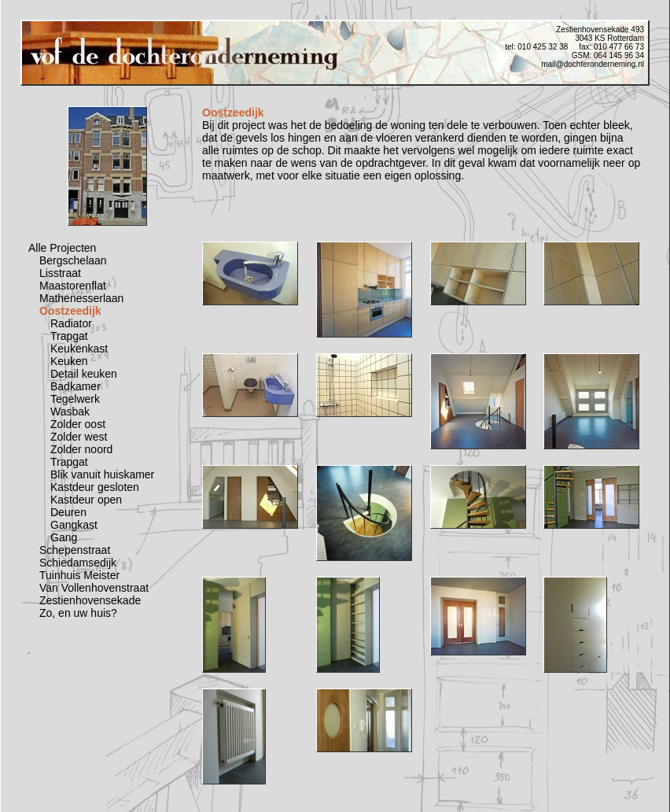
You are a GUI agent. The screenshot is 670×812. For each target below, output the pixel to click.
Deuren (68, 512)
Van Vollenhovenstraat (94, 588)
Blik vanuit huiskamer (102, 474)
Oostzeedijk (70, 311)
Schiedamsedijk (78, 563)
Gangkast (74, 525)
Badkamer (75, 386)
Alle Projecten (62, 248)
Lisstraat (60, 273)
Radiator (71, 323)
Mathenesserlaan (81, 298)
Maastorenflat (73, 286)
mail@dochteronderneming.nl (593, 64)
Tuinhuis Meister (79, 575)
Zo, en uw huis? (78, 613)
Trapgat (69, 336)
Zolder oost (78, 424)
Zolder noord (81, 449)
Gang (64, 537)
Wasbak (70, 412)
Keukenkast (79, 349)
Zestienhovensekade (90, 600)
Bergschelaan (73, 260)
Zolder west (79, 437)
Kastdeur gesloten (95, 487)
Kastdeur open (86, 500)
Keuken (69, 361)
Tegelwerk (75, 399)
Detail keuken (84, 374)
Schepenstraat (75, 550)
